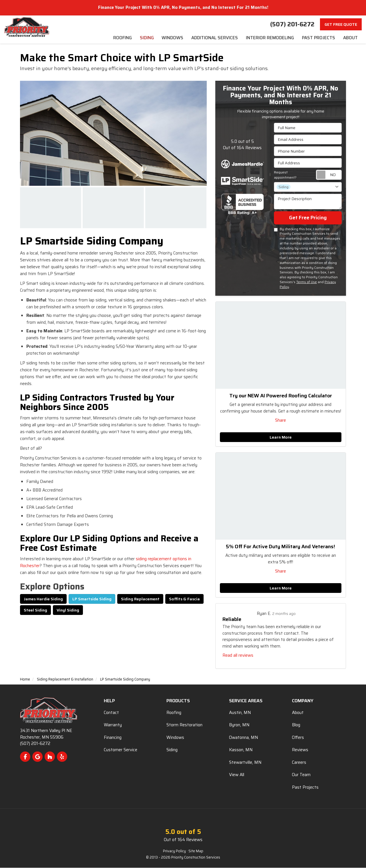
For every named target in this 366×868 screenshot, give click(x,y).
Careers (299, 763)
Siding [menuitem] (145, 38)
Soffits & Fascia (184, 599)
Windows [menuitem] (171, 38)
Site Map (196, 851)
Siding (172, 750)
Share (281, 421)
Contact (111, 713)
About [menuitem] (350, 38)
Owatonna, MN (243, 738)
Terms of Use (307, 283)
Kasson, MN (241, 750)
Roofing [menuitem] (121, 38)
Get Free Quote (341, 24)
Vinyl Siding (68, 610)
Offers (298, 738)
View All (237, 775)
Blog (296, 725)
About (298, 713)
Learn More (281, 437)
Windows (175, 738)
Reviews (300, 750)
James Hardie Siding (43, 599)
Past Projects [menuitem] (318, 38)
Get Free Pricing (308, 218)
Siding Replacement (140, 599)
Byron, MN (239, 725)
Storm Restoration (184, 725)
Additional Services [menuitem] (214, 38)
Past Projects (305, 788)
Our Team (301, 775)
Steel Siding (35, 610)
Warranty (113, 725)
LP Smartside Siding (92, 599)
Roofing (174, 713)
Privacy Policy (174, 851)
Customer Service (121, 750)
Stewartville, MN (245, 763)
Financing (113, 738)
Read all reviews (238, 656)
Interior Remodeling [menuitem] (269, 38)
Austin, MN (240, 713)
